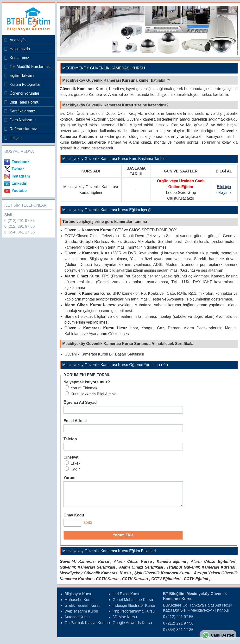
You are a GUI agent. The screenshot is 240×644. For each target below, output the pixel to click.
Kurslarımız (19, 58)
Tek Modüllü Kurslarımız (30, 67)
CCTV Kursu (107, 583)
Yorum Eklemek (81, 388)
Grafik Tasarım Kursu (82, 610)
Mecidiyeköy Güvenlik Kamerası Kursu (95, 577)
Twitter (18, 169)
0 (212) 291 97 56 (19, 226)
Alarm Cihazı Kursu (133, 566)
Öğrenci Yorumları (25, 93)
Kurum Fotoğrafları (26, 84)
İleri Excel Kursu (126, 598)
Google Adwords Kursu (132, 627)
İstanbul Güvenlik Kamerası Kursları (201, 572)
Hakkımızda (20, 49)
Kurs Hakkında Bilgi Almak (90, 394)
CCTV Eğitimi (196, 583)
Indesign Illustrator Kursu (134, 610)
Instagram (21, 176)
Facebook (21, 162)
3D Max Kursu (125, 621)
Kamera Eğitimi (171, 566)
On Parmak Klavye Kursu (86, 627)
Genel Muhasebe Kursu (133, 604)
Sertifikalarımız (22, 111)
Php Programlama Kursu (134, 616)
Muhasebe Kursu (79, 604)
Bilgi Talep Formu (24, 102)
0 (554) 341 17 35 (19, 232)
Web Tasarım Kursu (81, 616)
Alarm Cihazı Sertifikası (141, 572)
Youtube (19, 191)
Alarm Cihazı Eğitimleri (213, 566)
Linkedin (19, 183)
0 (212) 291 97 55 (19, 221)
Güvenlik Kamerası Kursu (84, 566)
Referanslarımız (23, 129)
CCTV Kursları (135, 583)
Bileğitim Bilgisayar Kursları (27, 19)
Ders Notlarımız (23, 120)
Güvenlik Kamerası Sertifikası (87, 572)
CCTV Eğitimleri (166, 583)
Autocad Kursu (77, 621)
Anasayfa (18, 40)
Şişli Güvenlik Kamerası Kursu (162, 577)
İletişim (16, 138)
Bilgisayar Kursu (78, 598)
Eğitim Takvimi (22, 76)
